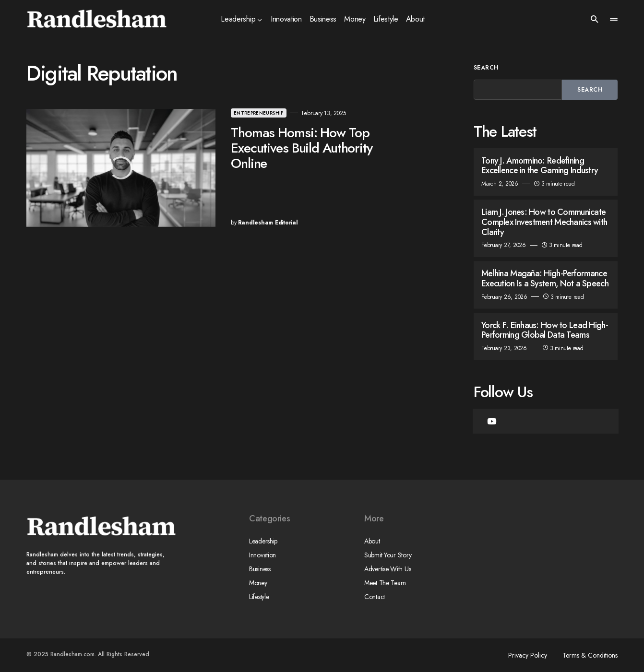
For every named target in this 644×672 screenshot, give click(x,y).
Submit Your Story (388, 555)
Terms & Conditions (590, 655)
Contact (375, 597)
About (372, 541)
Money (258, 583)
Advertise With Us (388, 569)
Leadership (263, 541)
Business (260, 569)
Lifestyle (259, 597)
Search (486, 68)
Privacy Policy (528, 655)
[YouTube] (492, 421)
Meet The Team (385, 583)
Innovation (262, 555)
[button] (595, 19)
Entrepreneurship (259, 113)
